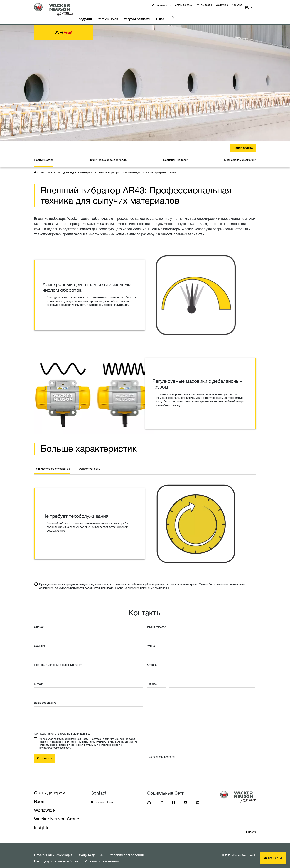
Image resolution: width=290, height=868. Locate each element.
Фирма (39, 622)
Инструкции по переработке (56, 857)
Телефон (153, 679)
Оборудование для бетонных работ (75, 168)
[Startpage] (57, 10)
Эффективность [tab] (89, 464)
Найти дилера (243, 144)
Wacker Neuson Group (57, 814)
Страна (152, 660)
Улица (151, 641)
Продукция (91, 14)
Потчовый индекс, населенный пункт (58, 660)
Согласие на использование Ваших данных (62, 729)
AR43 (173, 168)
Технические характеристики (108, 155)
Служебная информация (53, 850)
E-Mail (38, 679)
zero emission (117, 14)
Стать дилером (187, 5)
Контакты (209, 5)
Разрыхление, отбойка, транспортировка (145, 168)
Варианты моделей (176, 155)
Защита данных (91, 850)
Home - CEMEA (45, 168)
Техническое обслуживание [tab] (52, 464)
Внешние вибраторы (108, 168)
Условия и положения (102, 857)
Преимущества (44, 155)
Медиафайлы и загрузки (240, 155)
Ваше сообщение (45, 698)
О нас (173, 14)
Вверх (251, 827)
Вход (39, 797)
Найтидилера (166, 5)
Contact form (105, 797)
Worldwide (225, 5)
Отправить (45, 754)
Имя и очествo (157, 622)
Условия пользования (127, 850)
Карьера (240, 5)
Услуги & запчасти (148, 14)
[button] (252, 6)
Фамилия (40, 641)
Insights (42, 823)
